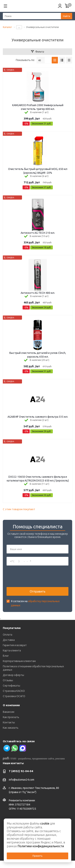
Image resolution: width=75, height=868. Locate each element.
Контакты (9, 722)
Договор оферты (13, 675)
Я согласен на (35, 603)
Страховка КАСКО (14, 691)
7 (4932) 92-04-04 (21, 771)
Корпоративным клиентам (19, 661)
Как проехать (11, 717)
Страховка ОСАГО (14, 696)
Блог (6, 656)
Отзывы (8, 680)
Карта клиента (12, 650)
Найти (67, 16)
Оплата (8, 635)
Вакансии (9, 712)
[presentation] (35, 576)
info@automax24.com (22, 780)
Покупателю (12, 628)
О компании (11, 705)
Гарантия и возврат (15, 645)
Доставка (9, 640)
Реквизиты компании (22, 800)
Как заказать (11, 728)
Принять (37, 856)
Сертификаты (11, 686)
